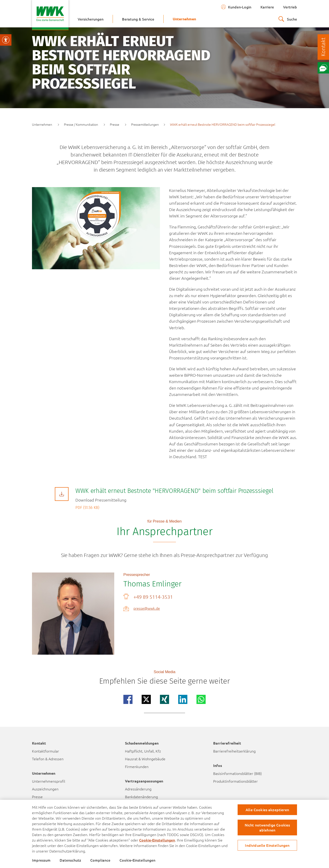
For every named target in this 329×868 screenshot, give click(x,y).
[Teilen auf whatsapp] (201, 699)
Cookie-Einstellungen (157, 840)
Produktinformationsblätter (235, 781)
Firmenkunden (137, 766)
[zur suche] (288, 19)
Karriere (267, 7)
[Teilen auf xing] (164, 699)
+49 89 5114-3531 (153, 597)
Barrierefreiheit (227, 743)
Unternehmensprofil (49, 781)
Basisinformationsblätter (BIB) (237, 773)
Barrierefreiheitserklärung (234, 751)
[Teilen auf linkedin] (183, 699)
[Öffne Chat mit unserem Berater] (323, 68)
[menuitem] (91, 19)
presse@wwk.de (147, 608)
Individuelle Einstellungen (267, 845)
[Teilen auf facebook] (128, 699)
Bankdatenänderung (141, 797)
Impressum (41, 860)
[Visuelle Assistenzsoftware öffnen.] (6, 40)
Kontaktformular (45, 751)
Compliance (100, 860)
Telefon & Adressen (48, 759)
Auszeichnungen (45, 789)
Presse (37, 797)
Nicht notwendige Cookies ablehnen (267, 827)
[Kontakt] (323, 47)
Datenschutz (70, 860)
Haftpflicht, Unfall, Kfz (143, 751)
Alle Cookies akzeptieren (267, 810)
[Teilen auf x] (146, 699)
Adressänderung (138, 789)
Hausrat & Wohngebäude (145, 759)
